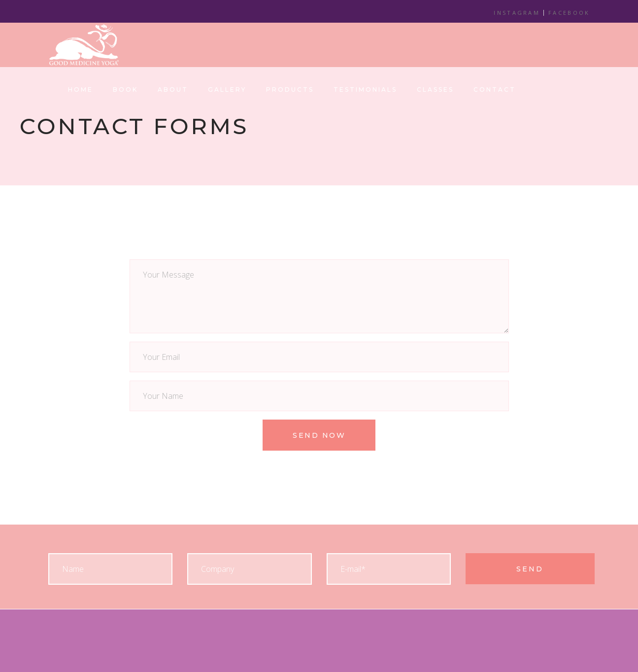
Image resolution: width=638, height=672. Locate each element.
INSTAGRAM (517, 13)
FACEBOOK (569, 13)
